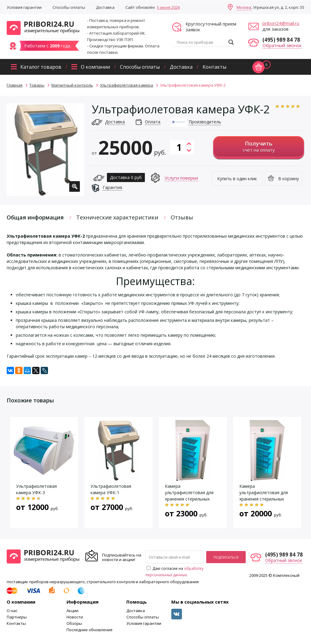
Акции (72, 611)
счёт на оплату (259, 146)
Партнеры (17, 617)
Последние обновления (89, 630)
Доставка (105, 7)
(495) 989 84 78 (281, 40)
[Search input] (201, 42)
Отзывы (182, 217)
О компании (95, 67)
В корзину (289, 179)
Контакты (214, 67)
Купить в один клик (237, 179)
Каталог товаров (41, 67)
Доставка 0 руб (126, 177)
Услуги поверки (181, 178)
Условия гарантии (24, 7)
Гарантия (112, 187)
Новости (75, 617)
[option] (45, 150)
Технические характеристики (117, 217)
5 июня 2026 (168, 7)
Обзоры (74, 623)
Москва (244, 7)
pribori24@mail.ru (281, 23)
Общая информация (35, 217)
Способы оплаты (69, 7)
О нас (12, 611)
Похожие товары (30, 400)
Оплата (153, 122)
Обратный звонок (282, 45)
